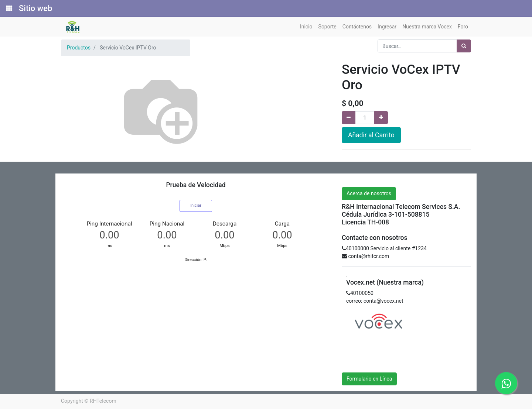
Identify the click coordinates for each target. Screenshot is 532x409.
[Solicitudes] (8, 8)
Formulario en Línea (369, 379)
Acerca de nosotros (369, 193)
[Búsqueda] (464, 46)
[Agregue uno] (381, 118)
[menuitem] (306, 27)
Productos (79, 48)
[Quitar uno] (349, 118)
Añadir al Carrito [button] (371, 135)
